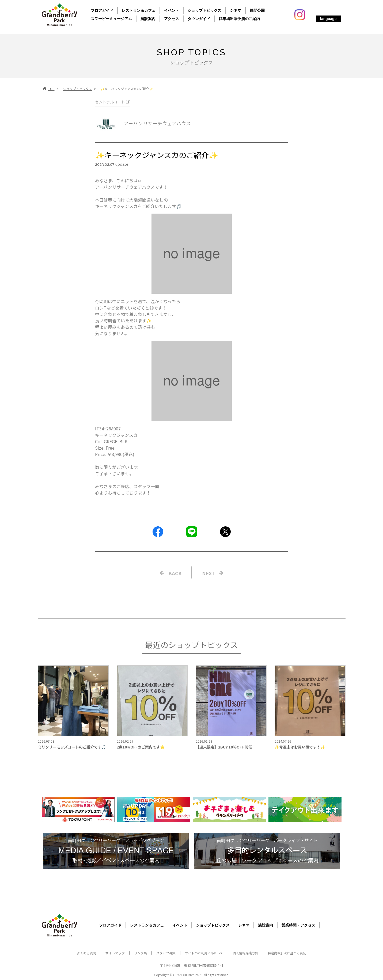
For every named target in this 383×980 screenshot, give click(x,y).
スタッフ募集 (166, 953)
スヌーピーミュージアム (111, 19)
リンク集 (141, 953)
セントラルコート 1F (113, 102)
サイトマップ (115, 953)
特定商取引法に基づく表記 (287, 953)
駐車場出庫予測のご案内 (239, 19)
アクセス (172, 19)
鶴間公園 (257, 10)
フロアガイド (102, 10)
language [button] (328, 19)
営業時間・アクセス (298, 925)
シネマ (236, 10)
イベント (172, 10)
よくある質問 (86, 953)
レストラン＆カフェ (139, 10)
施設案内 (148, 19)
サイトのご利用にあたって (204, 953)
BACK (175, 573)
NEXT (208, 573)
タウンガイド (199, 19)
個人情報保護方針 (245, 953)
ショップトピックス (204, 10)
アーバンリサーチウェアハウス (143, 123)
